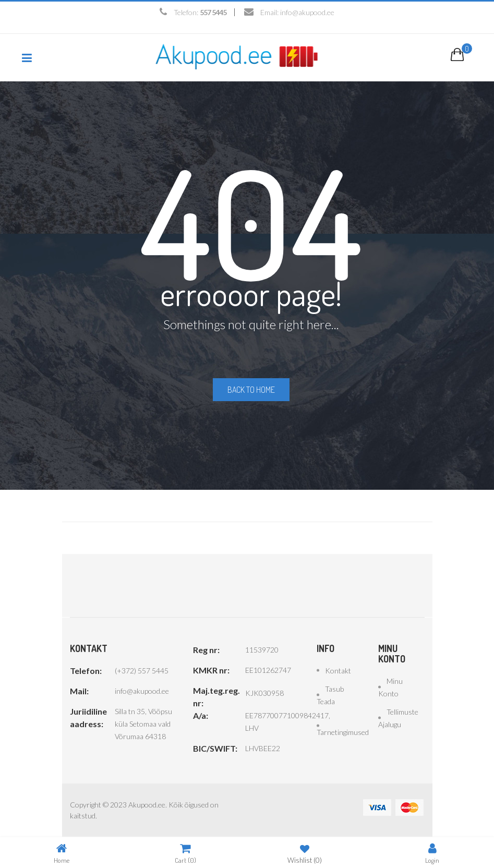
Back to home (251, 390)
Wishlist (305, 853)
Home (62, 853)
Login (432, 853)
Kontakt (338, 671)
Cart (185, 853)
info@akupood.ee (307, 12)
